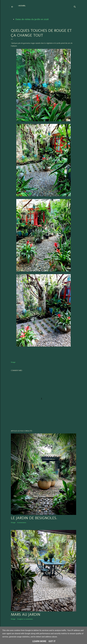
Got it (52, 641)
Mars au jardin (26, 614)
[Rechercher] (75, 6)
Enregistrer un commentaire (25, 619)
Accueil (22, 6)
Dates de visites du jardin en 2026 (32, 19)
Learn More (39, 641)
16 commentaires (22, 523)
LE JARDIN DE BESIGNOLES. (34, 518)
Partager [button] (13, 362)
